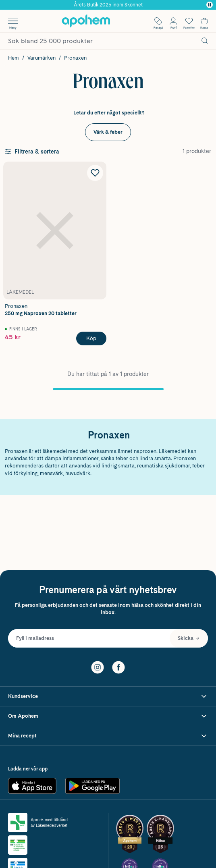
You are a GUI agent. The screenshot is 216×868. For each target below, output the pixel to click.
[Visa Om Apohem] (108, 716)
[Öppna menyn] (13, 21)
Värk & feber (108, 132)
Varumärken (42, 58)
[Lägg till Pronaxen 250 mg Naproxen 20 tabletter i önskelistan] (95, 173)
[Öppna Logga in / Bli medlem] (173, 21)
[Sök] (205, 41)
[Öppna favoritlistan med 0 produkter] (189, 21)
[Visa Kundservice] (108, 697)
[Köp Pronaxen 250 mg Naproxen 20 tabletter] (91, 338)
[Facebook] (118, 667)
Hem (13, 58)
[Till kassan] (204, 21)
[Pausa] (210, 5)
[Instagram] (98, 667)
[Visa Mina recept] (108, 736)
